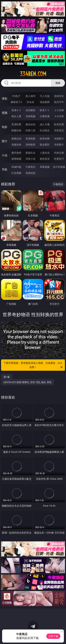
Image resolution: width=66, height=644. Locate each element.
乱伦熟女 (45, 130)
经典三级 (30, 130)
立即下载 (53, 636)
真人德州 (30, 96)
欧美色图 (45, 138)
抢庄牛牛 (59, 102)
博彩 (5, 99)
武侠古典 (59, 153)
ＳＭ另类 (59, 116)
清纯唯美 (30, 145)
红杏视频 (16, 173)
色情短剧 (30, 173)
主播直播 (45, 116)
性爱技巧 (59, 159)
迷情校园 (16, 159)
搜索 (58, 83)
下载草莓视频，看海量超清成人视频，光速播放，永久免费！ (33, 365)
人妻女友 (45, 153)
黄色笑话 (45, 159)
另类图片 (59, 145)
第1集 (7, 377)
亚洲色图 (30, 138)
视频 (5, 113)
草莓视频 (45, 167)
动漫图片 (59, 138)
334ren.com (33, 74)
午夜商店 (30, 167)
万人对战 (45, 96)
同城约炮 (16, 167)
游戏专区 (59, 96)
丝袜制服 (30, 116)
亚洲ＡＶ (16, 110)
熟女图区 (45, 145)
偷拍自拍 (30, 124)
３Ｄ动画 (59, 110)
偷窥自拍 (16, 138)
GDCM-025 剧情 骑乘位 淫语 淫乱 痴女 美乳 (28, 382)
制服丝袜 (16, 130)
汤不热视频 (59, 167)
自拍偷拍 (30, 110)
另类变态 (59, 130)
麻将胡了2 (16, 102)
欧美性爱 (59, 124)
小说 (5, 155)
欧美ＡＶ (45, 110)
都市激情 (16, 153)
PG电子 (16, 96)
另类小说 (30, 159)
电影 (5, 127)
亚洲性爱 (16, 124)
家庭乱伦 (30, 153)
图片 (5, 141)
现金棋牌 (45, 102)
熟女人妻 (16, 116)
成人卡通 (45, 124)
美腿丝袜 (16, 145)
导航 (5, 169)
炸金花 (30, 102)
